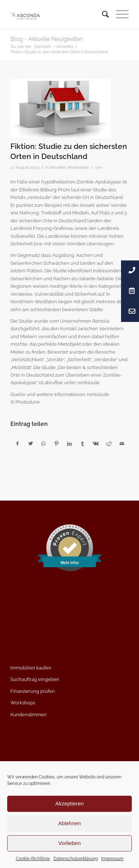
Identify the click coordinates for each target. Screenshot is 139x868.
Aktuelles (58, 167)
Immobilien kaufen (31, 668)
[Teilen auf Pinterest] (57, 444)
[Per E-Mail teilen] (122, 444)
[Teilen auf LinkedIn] (69, 444)
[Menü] (119, 14)
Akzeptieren (69, 803)
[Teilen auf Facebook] (17, 444)
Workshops (23, 703)
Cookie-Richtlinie (33, 859)
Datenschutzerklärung (76, 859)
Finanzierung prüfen (33, 691)
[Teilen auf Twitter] (30, 444)
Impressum (112, 859)
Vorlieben (69, 843)
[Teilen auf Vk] (96, 444)
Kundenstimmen (29, 715)
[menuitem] (102, 14)
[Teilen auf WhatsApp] (44, 444)
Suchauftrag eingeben (35, 679)
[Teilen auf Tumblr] (83, 444)
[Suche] (102, 14)
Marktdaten (78, 167)
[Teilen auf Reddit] (109, 444)
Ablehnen (69, 823)
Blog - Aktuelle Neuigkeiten (47, 39)
